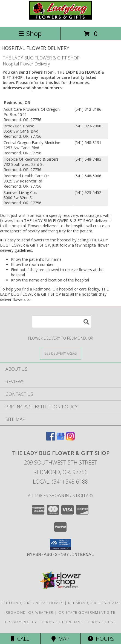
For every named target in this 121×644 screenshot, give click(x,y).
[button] (61, 544)
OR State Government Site (87, 612)
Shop (30, 33)
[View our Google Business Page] (61, 439)
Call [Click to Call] (20, 639)
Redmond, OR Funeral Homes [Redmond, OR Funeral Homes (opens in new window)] (33, 603)
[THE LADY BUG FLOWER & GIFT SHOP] (61, 19)
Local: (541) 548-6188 (61, 482)
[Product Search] (62, 322)
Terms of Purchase (62, 622)
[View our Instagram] (70, 439)
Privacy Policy (21, 622)
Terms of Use (102, 622)
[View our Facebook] (51, 439)
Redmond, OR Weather (30, 612)
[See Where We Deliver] (61, 353)
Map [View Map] (61, 639)
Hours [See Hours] (101, 639)
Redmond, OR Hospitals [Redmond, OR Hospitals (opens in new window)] (94, 603)
